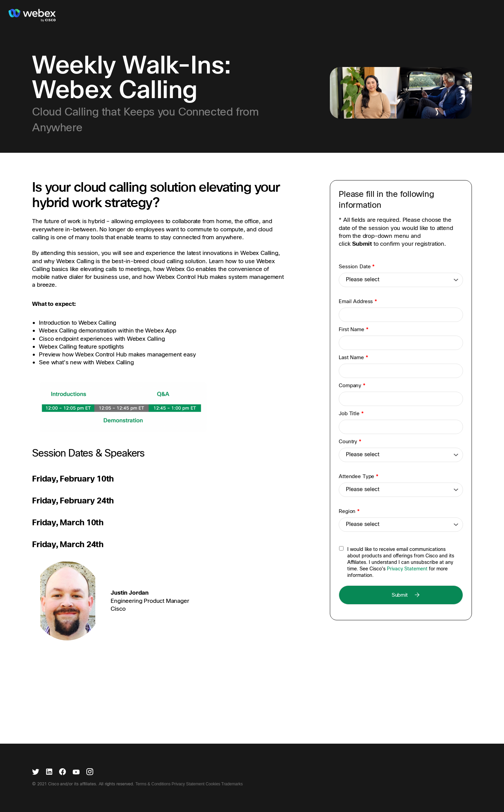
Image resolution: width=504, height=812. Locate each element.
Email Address (358, 301)
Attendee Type (359, 476)
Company (352, 385)
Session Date (357, 267)
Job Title (351, 414)
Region (349, 511)
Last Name (353, 357)
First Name (353, 329)
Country (350, 442)
